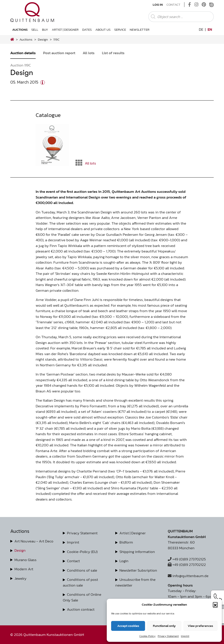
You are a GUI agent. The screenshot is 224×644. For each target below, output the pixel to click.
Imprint (185, 636)
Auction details (23, 53)
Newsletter (140, 30)
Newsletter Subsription (138, 570)
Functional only (164, 626)
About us (103, 30)
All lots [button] (86, 163)
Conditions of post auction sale (80, 582)
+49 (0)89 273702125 (187, 559)
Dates (87, 30)
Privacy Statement (168, 636)
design (43, 39)
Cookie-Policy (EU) (82, 552)
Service (120, 30)
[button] (215, 605)
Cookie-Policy (147, 636)
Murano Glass (25, 560)
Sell (35, 30)
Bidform (126, 542)
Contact (173, 5)
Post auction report (59, 53)
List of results (113, 53)
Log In (158, 5)
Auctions (20, 30)
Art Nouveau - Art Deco (34, 541)
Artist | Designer (65, 30)
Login (124, 561)
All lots (89, 53)
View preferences (200, 626)
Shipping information (137, 552)
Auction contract (81, 609)
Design (20, 550)
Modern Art (24, 569)
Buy (45, 30)
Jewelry (20, 578)
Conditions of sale (82, 570)
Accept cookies (128, 626)
